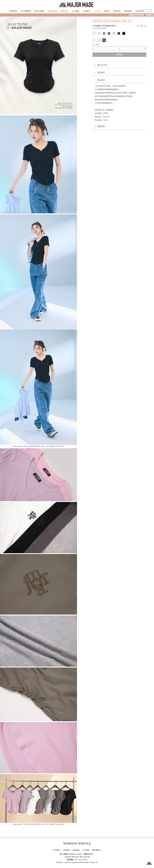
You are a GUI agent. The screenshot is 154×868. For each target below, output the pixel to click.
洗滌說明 (101, 126)
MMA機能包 (26, 11)
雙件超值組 (52, 11)
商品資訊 (101, 80)
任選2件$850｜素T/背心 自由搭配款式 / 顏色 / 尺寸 (112, 21)
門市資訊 (57, 850)
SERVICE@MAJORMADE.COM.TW (81, 862)
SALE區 (97, 11)
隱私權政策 (97, 850)
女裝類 (107, 11)
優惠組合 (64, 11)
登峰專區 (13, 11)
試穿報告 (101, 73)
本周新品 (87, 11)
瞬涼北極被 (39, 11)
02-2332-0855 (81, 860)
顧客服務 (76, 850)
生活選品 (76, 11)
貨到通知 (119, 55)
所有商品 (117, 11)
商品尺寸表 (102, 65)
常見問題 (86, 850)
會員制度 (128, 11)
